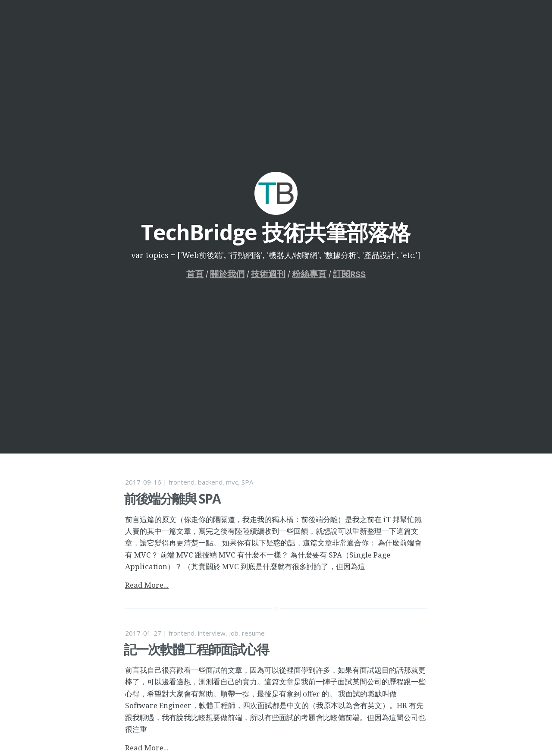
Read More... (147, 585)
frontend (182, 482)
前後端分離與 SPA (172, 499)
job (234, 633)
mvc (232, 482)
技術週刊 (268, 274)
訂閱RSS (349, 274)
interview (212, 633)
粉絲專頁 (309, 274)
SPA (247, 482)
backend (210, 482)
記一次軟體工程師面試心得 (196, 649)
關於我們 (227, 274)
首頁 (195, 274)
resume (253, 633)
